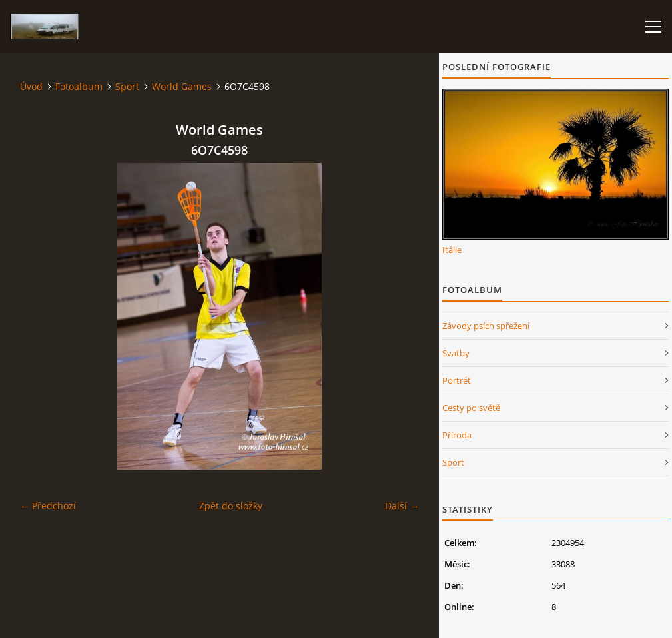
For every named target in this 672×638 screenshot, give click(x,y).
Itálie (452, 250)
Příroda (457, 435)
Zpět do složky (231, 506)
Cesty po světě (471, 408)
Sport (127, 86)
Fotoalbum (79, 86)
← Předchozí (48, 506)
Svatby (456, 353)
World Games (182, 86)
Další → (402, 506)
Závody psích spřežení (486, 326)
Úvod (31, 86)
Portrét (457, 380)
